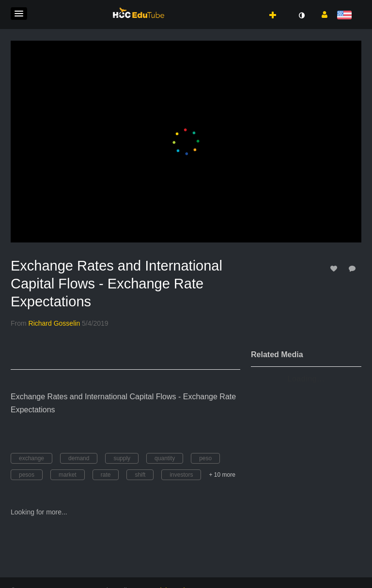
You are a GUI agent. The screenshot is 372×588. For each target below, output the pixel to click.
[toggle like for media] (335, 268)
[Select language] (346, 16)
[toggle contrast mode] (301, 15)
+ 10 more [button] (222, 475)
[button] (19, 14)
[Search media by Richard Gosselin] (54, 323)
